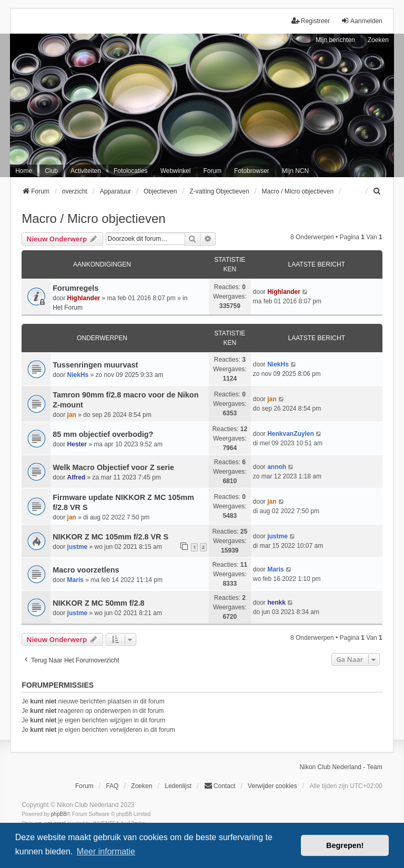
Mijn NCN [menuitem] (295, 171)
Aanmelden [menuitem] (362, 21)
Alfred (77, 477)
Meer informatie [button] (106, 851)
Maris (75, 580)
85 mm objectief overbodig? (103, 434)
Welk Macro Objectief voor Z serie (113, 467)
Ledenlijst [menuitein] (178, 786)
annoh (277, 467)
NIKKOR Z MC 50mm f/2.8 (98, 603)
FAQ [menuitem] (112, 786)
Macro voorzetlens (86, 570)
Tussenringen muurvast (95, 365)
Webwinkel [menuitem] (176, 171)
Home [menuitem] (24, 171)
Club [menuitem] (51, 171)
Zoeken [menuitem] (142, 786)
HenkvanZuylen (291, 434)
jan (72, 415)
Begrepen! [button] (345, 845)
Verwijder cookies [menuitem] (272, 786)
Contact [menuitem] (220, 786)
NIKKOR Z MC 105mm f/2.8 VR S (110, 537)
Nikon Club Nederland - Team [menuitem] (341, 767)
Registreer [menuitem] (311, 21)
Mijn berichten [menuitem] (335, 40)
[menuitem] (378, 191)
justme (78, 547)
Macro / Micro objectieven (93, 218)
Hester (77, 444)
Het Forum (68, 308)
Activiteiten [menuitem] (86, 171)
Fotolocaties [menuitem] (131, 171)
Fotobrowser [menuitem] (252, 171)
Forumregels (75, 288)
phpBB (59, 814)
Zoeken (378, 40)
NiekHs (78, 375)
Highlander (84, 298)
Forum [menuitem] (212, 171)
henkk (276, 603)
